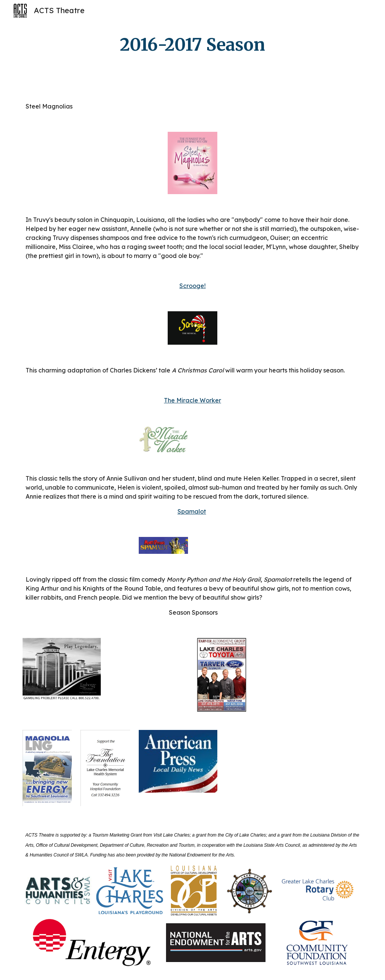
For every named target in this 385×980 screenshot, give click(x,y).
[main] (192, 45)
